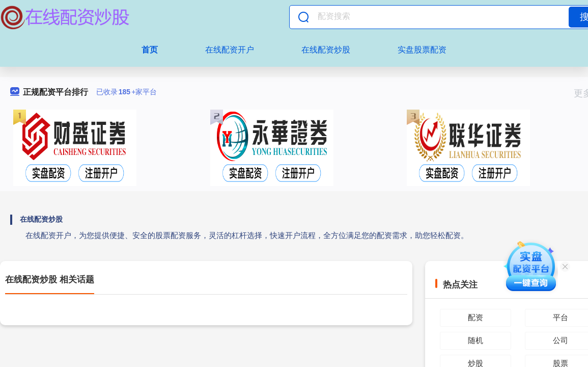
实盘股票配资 (422, 50)
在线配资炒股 (326, 50)
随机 (475, 340)
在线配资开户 (230, 50)
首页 (150, 50)
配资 (475, 317)
